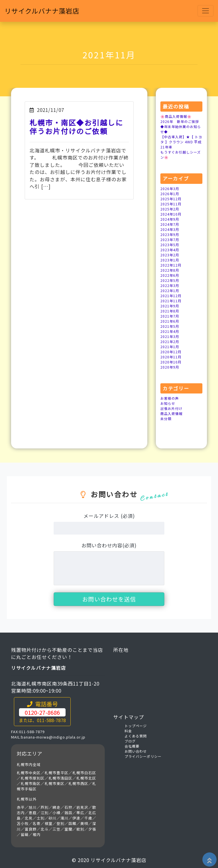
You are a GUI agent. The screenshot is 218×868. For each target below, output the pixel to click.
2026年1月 (170, 194)
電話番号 (42, 712)
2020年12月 (171, 352)
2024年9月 (170, 219)
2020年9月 (170, 367)
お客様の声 (170, 398)
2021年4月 (170, 331)
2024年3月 (170, 229)
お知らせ (168, 403)
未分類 (166, 419)
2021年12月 (171, 296)
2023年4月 (170, 250)
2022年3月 (170, 285)
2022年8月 (170, 270)
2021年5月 (170, 326)
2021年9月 (170, 306)
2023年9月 (170, 234)
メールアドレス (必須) (109, 516)
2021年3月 (170, 336)
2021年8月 (170, 311)
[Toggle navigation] (206, 11)
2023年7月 (170, 240)
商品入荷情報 (171, 413)
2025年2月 (170, 209)
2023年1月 (170, 260)
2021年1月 (170, 347)
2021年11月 (171, 301)
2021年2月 (170, 342)
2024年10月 (171, 214)
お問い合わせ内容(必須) (109, 545)
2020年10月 (171, 362)
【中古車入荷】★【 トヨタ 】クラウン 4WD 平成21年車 (181, 142)
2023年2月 (170, 255)
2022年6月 (170, 275)
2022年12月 (171, 265)
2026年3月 (170, 189)
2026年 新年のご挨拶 (180, 121)
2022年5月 (170, 280)
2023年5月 (170, 245)
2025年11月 (171, 204)
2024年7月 (170, 224)
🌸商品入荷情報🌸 (176, 116)
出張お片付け (171, 408)
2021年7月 (170, 316)
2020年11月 (171, 357)
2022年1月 (170, 291)
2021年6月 (170, 321)
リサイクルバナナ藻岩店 (45, 11)
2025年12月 (171, 199)
